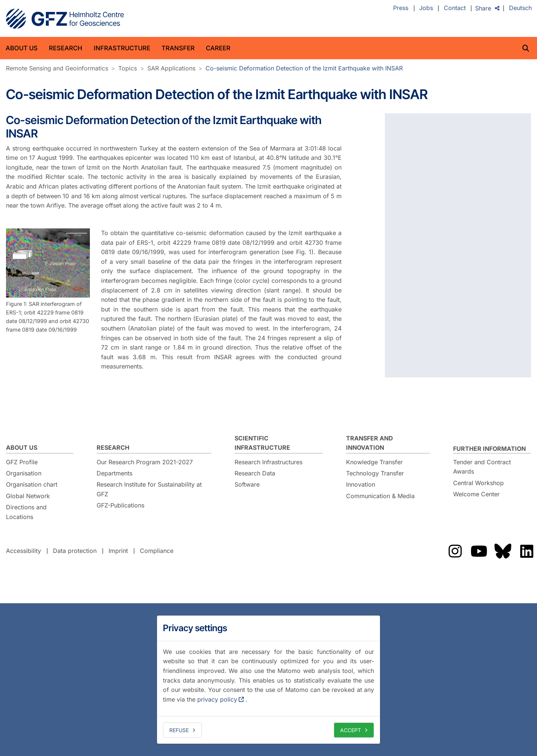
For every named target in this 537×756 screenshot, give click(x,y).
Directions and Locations (26, 512)
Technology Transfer (375, 473)
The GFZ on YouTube (479, 551)
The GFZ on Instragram (455, 551)
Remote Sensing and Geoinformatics (57, 68)
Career (218, 48)
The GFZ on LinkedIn (527, 551)
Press (401, 8)
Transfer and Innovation (370, 443)
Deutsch (520, 8)
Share (483, 8)
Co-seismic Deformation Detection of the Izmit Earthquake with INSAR (304, 68)
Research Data (255, 473)
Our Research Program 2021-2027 (145, 462)
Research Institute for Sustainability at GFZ (149, 489)
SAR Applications (171, 68)
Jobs (426, 8)
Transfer (178, 48)
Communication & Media (380, 496)
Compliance (157, 551)
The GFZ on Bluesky (503, 551)
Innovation (361, 484)
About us (22, 48)
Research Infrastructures (268, 462)
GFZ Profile (22, 462)
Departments (114, 473)
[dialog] (268, 680)
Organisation (24, 473)
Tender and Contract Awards (482, 467)
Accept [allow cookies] (351, 730)
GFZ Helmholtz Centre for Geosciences (65, 19)
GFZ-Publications (120, 505)
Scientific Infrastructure (262, 443)
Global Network (28, 496)
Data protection (75, 551)
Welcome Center (476, 494)
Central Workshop (478, 483)
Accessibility (23, 551)
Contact (455, 8)
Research (66, 48)
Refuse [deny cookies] (179, 730)
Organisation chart (32, 484)
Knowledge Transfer (374, 462)
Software (247, 484)
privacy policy (217, 699)
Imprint (118, 551)
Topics (128, 68)
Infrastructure (122, 48)
